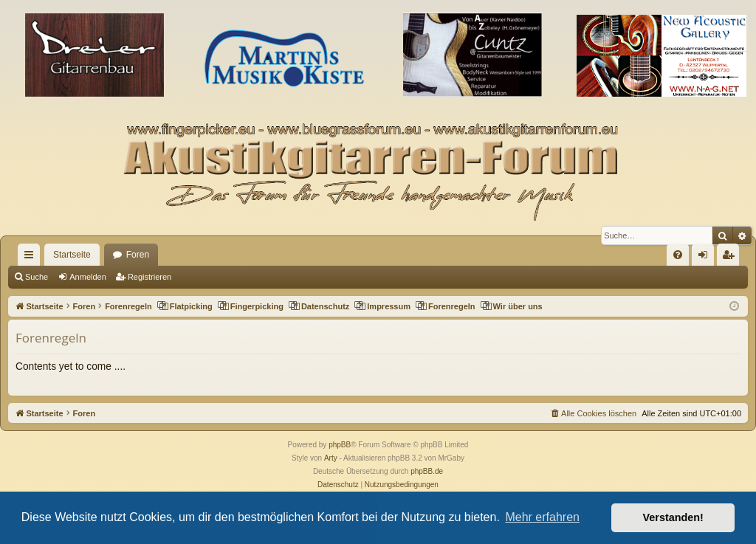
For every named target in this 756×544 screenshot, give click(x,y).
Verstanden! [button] (673, 517)
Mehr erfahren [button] (542, 517)
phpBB (340, 445)
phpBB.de (427, 471)
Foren (138, 255)
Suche (37, 277)
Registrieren (150, 277)
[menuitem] (678, 255)
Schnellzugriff (32, 258)
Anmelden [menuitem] (706, 258)
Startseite (72, 255)
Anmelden (88, 277)
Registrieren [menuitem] (731, 258)
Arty (331, 458)
